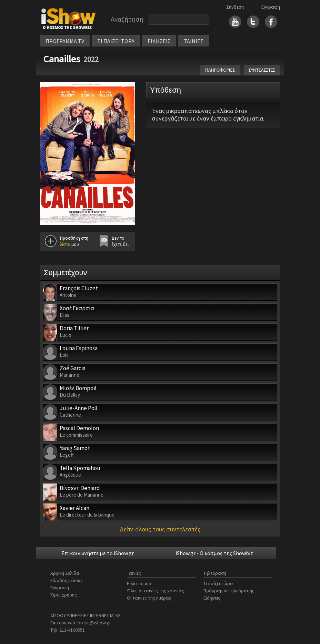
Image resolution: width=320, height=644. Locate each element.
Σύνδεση (235, 7)
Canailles (62, 59)
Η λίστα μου (139, 583)
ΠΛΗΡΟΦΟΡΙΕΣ (220, 70)
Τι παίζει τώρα (218, 583)
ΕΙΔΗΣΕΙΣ (159, 41)
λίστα (65, 244)
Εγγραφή (271, 7)
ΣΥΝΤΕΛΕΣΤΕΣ (262, 70)
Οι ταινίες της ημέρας (149, 598)
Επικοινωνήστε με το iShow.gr (98, 553)
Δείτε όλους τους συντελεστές (160, 529)
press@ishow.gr (94, 623)
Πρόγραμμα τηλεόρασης (229, 591)
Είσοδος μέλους (67, 580)
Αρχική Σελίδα (65, 573)
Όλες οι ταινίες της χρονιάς (156, 591)
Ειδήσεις (212, 598)
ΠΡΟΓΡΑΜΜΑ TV (65, 41)
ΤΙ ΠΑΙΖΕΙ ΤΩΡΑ (116, 41)
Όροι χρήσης (64, 595)
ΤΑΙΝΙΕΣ (194, 41)
